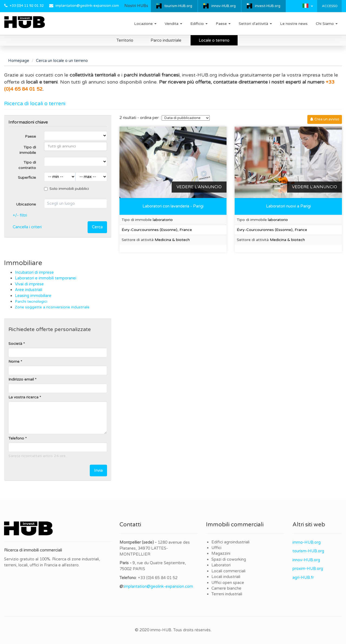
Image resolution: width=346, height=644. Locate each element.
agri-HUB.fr (303, 577)
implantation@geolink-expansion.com (87, 6)
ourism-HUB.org (309, 551)
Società (15, 344)
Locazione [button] (145, 24)
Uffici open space (228, 583)
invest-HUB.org (268, 6)
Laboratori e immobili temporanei (46, 278)
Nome (14, 361)
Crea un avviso (325, 119)
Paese (30, 136)
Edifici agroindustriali (230, 542)
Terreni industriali (227, 594)
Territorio (125, 40)
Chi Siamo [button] (327, 24)
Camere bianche (226, 588)
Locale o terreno (214, 40)
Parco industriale (166, 40)
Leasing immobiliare (33, 296)
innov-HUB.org (224, 6)
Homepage (19, 61)
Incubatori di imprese (34, 272)
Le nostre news (294, 24)
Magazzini (221, 553)
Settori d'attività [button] (255, 24)
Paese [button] (223, 24)
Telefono (16, 438)
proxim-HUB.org (308, 569)
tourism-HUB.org (178, 6)
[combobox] (76, 146)
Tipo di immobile (28, 150)
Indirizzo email (21, 379)
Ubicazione (26, 204)
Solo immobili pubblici (66, 189)
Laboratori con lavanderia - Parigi (173, 206)
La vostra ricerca (23, 397)
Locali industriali (226, 577)
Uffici (216, 548)
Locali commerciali (228, 571)
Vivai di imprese (30, 284)
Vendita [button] (173, 24)
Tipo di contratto (27, 165)
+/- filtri (20, 215)
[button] (308, 6)
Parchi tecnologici (31, 301)
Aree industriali (29, 290)
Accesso (329, 6)
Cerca (97, 227)
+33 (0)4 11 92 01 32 (27, 6)
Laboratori (221, 565)
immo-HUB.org (307, 542)
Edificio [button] (199, 24)
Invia (98, 470)
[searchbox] (76, 146)
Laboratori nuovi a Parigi (288, 206)
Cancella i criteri (27, 227)
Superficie (27, 178)
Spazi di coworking (229, 559)
